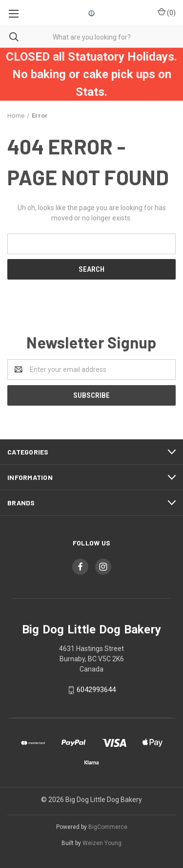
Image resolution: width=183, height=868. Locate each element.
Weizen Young (102, 843)
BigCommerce (108, 827)
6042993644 (96, 690)
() (167, 12)
